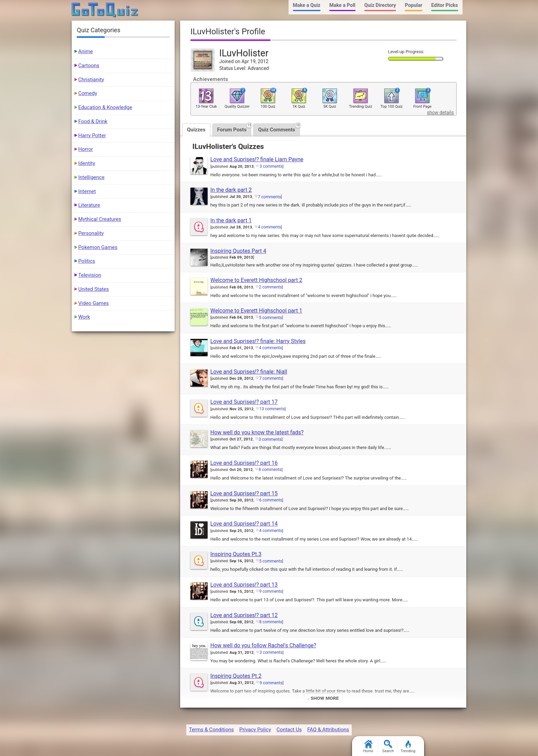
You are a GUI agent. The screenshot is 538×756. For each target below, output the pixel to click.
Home (368, 747)
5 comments (271, 318)
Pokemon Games (98, 247)
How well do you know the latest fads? (257, 432)
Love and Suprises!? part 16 (244, 463)
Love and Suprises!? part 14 (244, 524)
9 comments (271, 591)
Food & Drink (93, 121)
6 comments (271, 500)
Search (388, 747)
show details (440, 113)
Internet (87, 191)
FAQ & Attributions (328, 730)
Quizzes (196, 130)
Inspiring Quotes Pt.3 (236, 554)
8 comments (270, 470)
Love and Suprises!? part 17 (244, 402)
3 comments (271, 166)
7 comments (270, 197)
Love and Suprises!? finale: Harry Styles (258, 341)
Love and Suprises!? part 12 (244, 615)
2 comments (271, 287)
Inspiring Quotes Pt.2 (236, 676)
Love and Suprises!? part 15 (244, 493)
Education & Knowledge (105, 107)
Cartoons (89, 66)
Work (84, 317)
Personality (91, 233)
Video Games (93, 303)
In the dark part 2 (231, 190)
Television (90, 275)
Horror (86, 149)
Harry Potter (92, 135)
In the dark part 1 (231, 220)
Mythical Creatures (100, 219)
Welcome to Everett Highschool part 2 (256, 280)
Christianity (91, 80)
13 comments (272, 409)
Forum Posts (234, 128)
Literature (89, 205)
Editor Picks (445, 5)
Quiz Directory (380, 5)
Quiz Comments (279, 128)
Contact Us (289, 730)
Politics (87, 261)
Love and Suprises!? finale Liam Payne (257, 159)
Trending (408, 747)
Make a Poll (342, 5)
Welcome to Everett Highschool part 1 (256, 311)
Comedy (88, 93)
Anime (86, 51)
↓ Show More (323, 698)
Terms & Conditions (212, 730)
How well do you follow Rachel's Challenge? (263, 645)
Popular (414, 5)
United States (93, 289)
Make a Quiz (307, 5)
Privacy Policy (255, 730)
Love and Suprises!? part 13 (244, 585)
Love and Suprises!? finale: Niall (249, 372)
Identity (87, 163)
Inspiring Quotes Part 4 (238, 251)
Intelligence (91, 177)
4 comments (270, 227)
